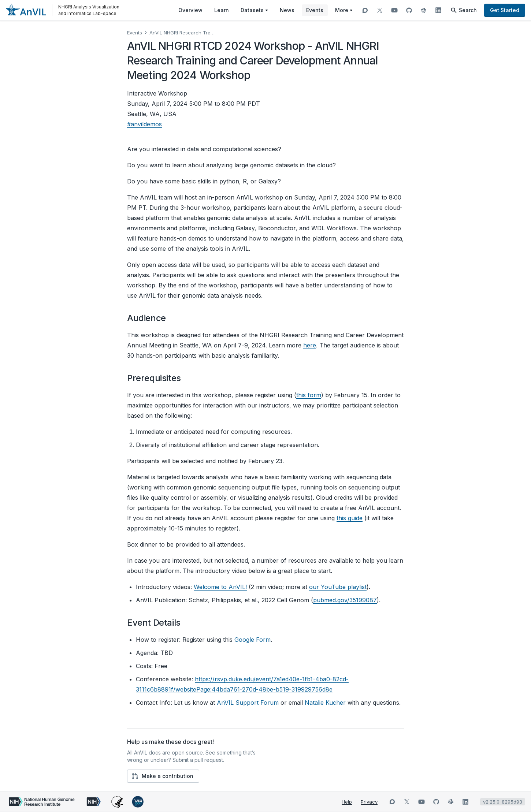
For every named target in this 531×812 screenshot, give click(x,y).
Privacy (369, 802)
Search (463, 10)
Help (347, 802)
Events (135, 33)
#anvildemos (144, 124)
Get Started (505, 10)
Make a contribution (162, 776)
